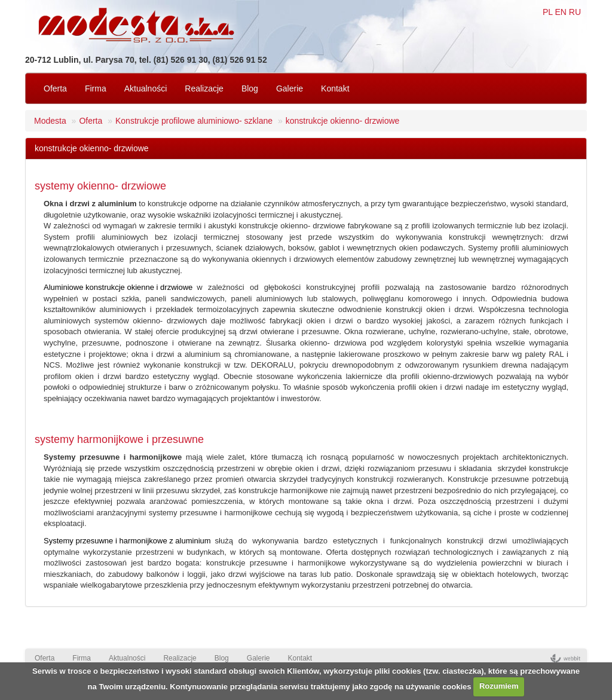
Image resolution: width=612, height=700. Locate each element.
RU (575, 12)
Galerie (290, 88)
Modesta (50, 121)
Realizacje (204, 88)
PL (548, 12)
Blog (250, 88)
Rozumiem (499, 686)
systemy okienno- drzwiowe (100, 186)
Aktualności (146, 88)
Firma (96, 88)
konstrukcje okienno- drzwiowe (343, 121)
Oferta (55, 88)
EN (560, 12)
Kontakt (335, 88)
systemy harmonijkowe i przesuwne (119, 439)
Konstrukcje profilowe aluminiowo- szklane (194, 121)
